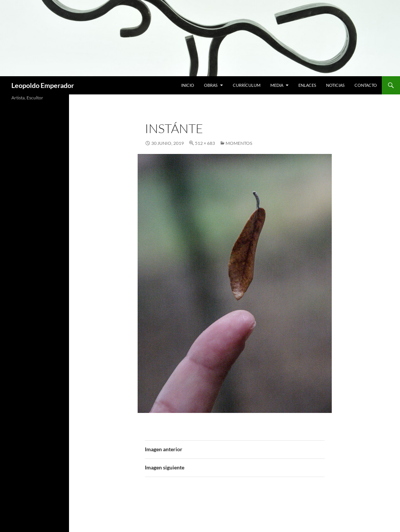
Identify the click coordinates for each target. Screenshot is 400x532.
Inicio (188, 85)
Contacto (366, 85)
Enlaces (307, 85)
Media (277, 85)
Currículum (247, 85)
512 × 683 (205, 143)
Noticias (335, 85)
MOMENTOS (239, 143)
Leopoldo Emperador (43, 85)
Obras (211, 85)
